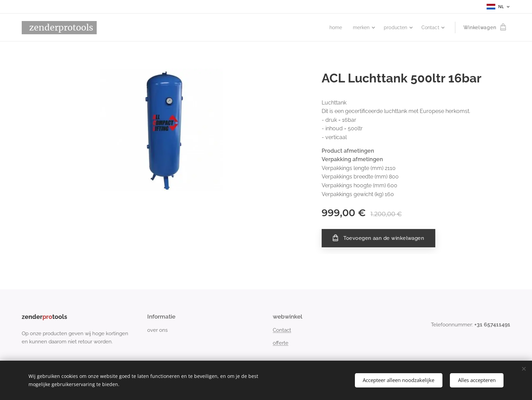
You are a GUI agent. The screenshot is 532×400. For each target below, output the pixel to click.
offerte (281, 343)
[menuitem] (332, 27)
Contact (282, 330)
